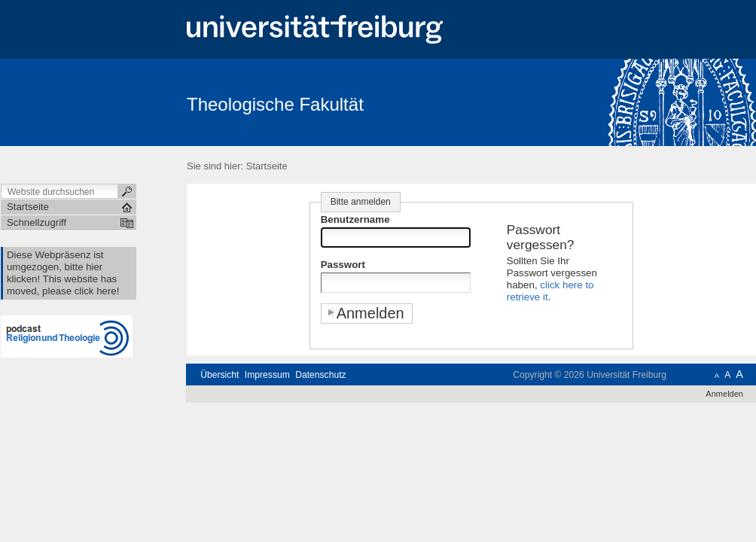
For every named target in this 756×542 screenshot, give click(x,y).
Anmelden (724, 394)
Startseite (267, 166)
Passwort (343, 265)
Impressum (267, 375)
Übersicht (219, 375)
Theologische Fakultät (275, 104)
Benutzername (355, 219)
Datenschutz (320, 375)
